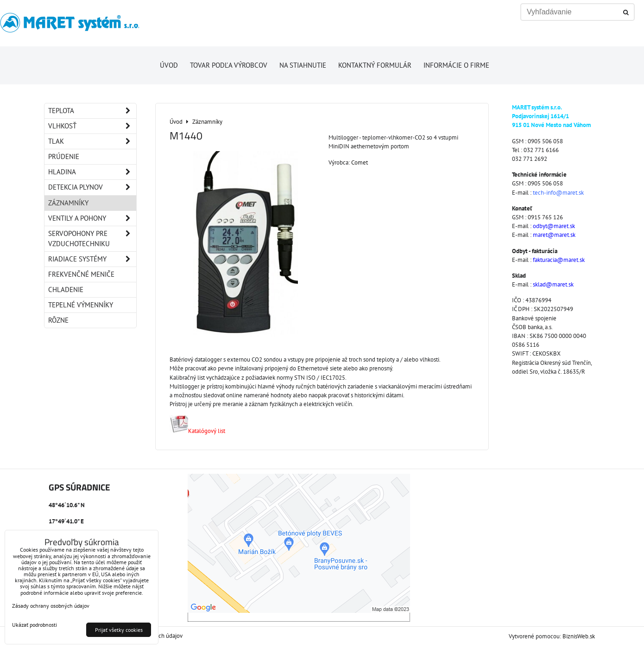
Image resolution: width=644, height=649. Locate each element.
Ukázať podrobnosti (35, 625)
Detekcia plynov (92, 187)
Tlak (92, 141)
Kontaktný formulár (375, 65)
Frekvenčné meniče (81, 274)
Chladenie (66, 290)
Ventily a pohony (92, 218)
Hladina (92, 172)
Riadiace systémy (92, 259)
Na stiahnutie (303, 65)
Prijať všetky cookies (119, 630)
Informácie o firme (456, 65)
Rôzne (58, 320)
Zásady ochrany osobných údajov (51, 606)
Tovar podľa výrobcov (229, 65)
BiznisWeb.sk (579, 636)
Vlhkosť (92, 126)
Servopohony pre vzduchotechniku (92, 239)
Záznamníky (68, 203)
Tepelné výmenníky (81, 305)
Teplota (92, 111)
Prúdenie (64, 156)
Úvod (169, 65)
